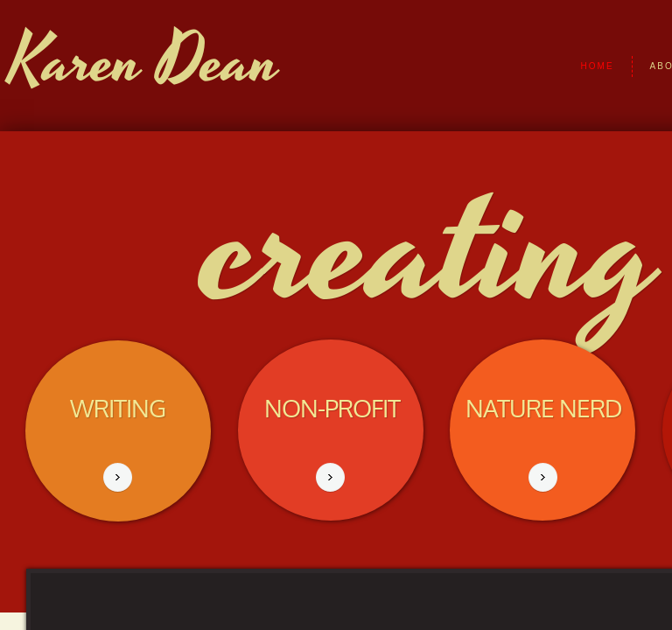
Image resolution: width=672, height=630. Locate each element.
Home (598, 66)
